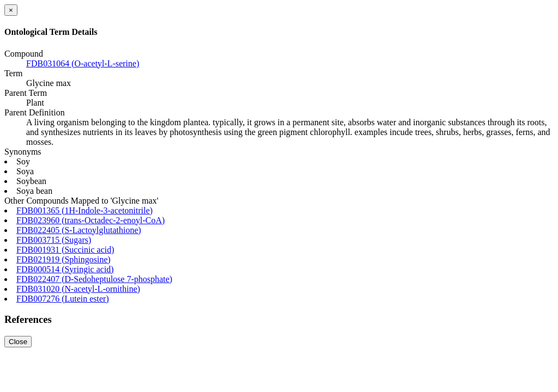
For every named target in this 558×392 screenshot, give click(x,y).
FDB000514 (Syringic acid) (65, 269)
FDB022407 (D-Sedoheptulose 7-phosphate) (94, 279)
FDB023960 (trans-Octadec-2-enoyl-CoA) (90, 220)
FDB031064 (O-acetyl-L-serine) (83, 63)
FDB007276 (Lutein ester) (63, 299)
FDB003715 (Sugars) (54, 240)
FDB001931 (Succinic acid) (65, 250)
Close (18, 342)
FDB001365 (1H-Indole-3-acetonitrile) (84, 210)
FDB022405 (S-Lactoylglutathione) (79, 230)
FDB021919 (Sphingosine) (63, 259)
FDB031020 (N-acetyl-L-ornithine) (78, 289)
